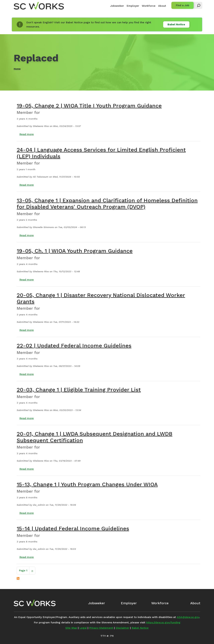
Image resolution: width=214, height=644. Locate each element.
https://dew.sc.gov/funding (163, 622)
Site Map (71, 628)
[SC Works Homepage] (35, 603)
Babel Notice (176, 24)
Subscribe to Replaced (18, 578)
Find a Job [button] (182, 5)
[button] (197, 5)
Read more (27, 134)
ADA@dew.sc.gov (188, 617)
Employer (133, 6)
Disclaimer (122, 628)
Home (17, 69)
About (162, 6)
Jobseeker (117, 6)
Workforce (149, 6)
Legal (83, 628)
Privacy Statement (101, 628)
